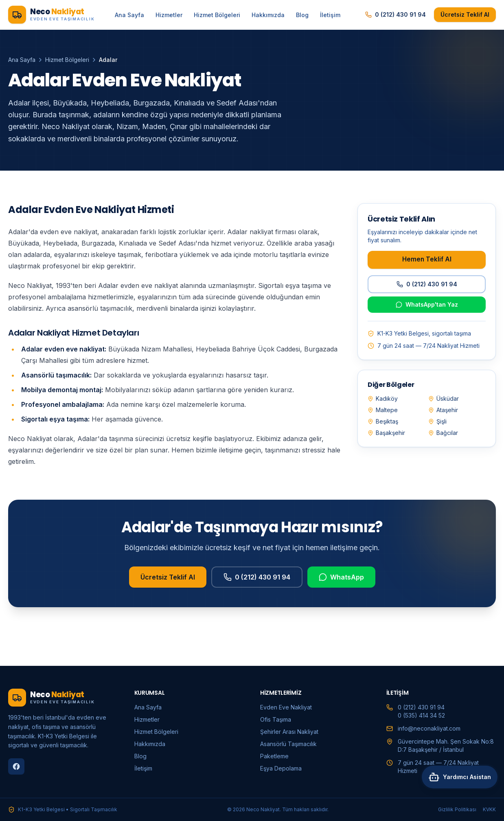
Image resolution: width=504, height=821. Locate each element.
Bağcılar (443, 433)
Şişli (437, 421)
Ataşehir (443, 410)
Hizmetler (169, 15)
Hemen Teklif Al (427, 259)
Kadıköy (383, 398)
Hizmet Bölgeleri (217, 15)
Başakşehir (386, 433)
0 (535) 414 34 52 (421, 715)
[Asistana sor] (456, 800)
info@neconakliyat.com (429, 728)
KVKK (489, 809)
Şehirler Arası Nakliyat (289, 732)
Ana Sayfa (129, 15)
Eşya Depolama (281, 768)
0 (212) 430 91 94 (396, 14)
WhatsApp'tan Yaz (427, 304)
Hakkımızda (268, 15)
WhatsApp (341, 587)
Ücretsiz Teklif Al (465, 14)
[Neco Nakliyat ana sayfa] (51, 15)
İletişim (330, 15)
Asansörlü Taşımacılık (288, 744)
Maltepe (383, 410)
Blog (302, 15)
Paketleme (274, 756)
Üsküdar (444, 398)
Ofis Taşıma (276, 719)
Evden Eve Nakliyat (286, 707)
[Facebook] (16, 766)
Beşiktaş (383, 421)
